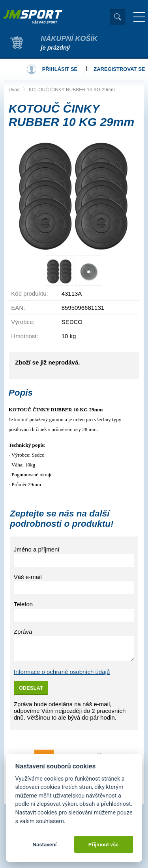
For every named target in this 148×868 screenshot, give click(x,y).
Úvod (14, 90)
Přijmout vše (104, 844)
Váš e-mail (28, 577)
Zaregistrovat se (119, 69)
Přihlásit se (60, 69)
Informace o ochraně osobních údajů (62, 672)
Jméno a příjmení (37, 549)
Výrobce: (23, 322)
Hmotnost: (24, 336)
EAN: (18, 308)
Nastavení (44, 844)
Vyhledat (118, 17)
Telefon (23, 604)
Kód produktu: (29, 293)
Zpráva (23, 632)
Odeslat (31, 688)
